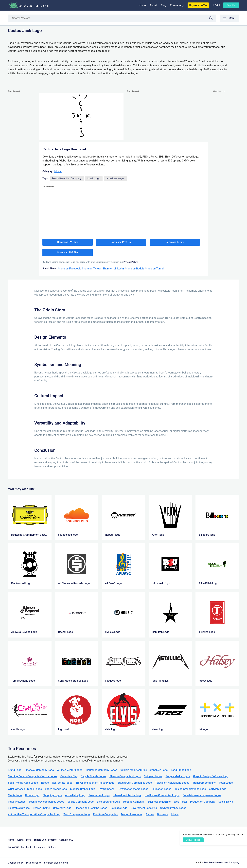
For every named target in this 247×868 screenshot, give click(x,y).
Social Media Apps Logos (23, 783)
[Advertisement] (21, 143)
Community (177, 5)
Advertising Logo (75, 795)
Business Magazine (159, 802)
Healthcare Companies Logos (162, 795)
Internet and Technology (127, 795)
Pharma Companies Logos (125, 776)
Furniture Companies (105, 814)
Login (217, 5)
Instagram (40, 847)
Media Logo (15, 795)
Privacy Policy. (131, 262)
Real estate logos (62, 783)
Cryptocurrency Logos (173, 808)
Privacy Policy (34, 863)
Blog (163, 5)
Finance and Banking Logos (91, 808)
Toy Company (106, 789)
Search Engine (41, 808)
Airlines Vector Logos (70, 770)
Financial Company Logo (39, 770)
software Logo (218, 789)
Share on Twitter (92, 269)
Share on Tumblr (155, 269)
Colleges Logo (119, 808)
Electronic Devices (19, 808)
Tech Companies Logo (77, 814)
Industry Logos (17, 802)
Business (163, 814)
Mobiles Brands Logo (83, 789)
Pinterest (52, 847)
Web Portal (180, 802)
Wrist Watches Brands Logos (25, 789)
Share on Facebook (69, 269)
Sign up (231, 5)
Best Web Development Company (221, 863)
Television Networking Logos (172, 783)
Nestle (45, 783)
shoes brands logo (56, 789)
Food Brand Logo (181, 770)
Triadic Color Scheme (45, 840)
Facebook (26, 847)
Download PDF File (68, 252)
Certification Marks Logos (133, 789)
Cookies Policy (16, 863)
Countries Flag (69, 776)
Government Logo (99, 795)
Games (150, 814)
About (153, 5)
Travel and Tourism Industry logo (95, 783)
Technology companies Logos (47, 802)
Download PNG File (121, 242)
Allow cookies (193, 840)
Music (58, 171)
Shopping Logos (52, 795)
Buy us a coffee (198, 5)
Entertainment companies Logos (202, 795)
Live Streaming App (108, 802)
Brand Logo (15, 770)
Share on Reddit (134, 269)
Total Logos (226, 783)
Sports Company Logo (80, 802)
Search (212, 19)
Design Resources (132, 814)
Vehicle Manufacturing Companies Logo (144, 770)
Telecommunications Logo (190, 789)
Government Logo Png (144, 808)
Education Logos (161, 789)
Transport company (204, 783)
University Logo (62, 808)
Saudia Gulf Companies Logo (135, 783)
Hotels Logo (32, 795)
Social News (226, 802)
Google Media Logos (178, 776)
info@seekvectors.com (56, 863)
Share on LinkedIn (113, 269)
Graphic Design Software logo (211, 776)
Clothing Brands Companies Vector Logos (33, 776)
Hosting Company (134, 802)
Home (142, 5)
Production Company (203, 802)
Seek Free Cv (66, 840)
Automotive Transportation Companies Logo (34, 814)
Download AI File (175, 242)
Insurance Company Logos (101, 770)
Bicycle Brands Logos (94, 776)
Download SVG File (68, 242)
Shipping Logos (153, 776)
